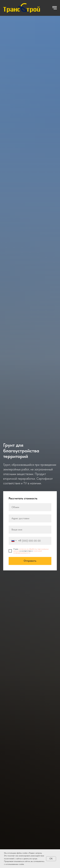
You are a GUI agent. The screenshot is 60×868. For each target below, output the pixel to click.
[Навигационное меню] (55, 8)
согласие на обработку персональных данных (31, 550)
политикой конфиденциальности (28, 552)
